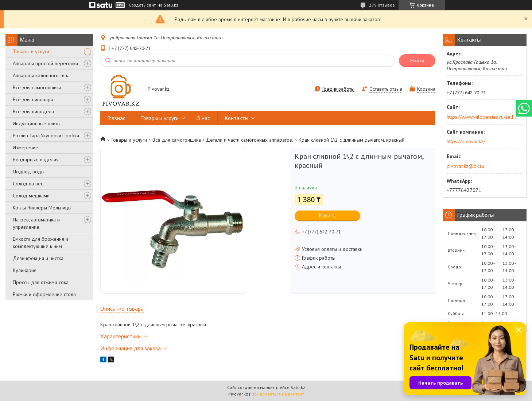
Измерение (26, 148)
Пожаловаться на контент (278, 394)
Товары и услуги (31, 51)
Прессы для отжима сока (41, 282)
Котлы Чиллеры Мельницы (42, 208)
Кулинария (25, 270)
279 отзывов (382, 5)
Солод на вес (28, 184)
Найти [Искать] (417, 61)
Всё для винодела (33, 111)
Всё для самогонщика (37, 87)
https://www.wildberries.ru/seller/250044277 (482, 117)
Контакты (237, 118)
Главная (117, 118)
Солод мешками (31, 196)
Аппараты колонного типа (41, 75)
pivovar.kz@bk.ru (465, 166)
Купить (327, 215)
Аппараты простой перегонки (45, 63)
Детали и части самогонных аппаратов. (250, 140)
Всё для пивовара (33, 99)
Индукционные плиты (37, 123)
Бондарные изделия (36, 160)
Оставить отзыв (386, 89)
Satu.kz (298, 387)
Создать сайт (142, 5)
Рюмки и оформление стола (44, 294)
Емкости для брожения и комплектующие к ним (40, 243)
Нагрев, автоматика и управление (36, 223)
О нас (203, 118)
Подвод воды (29, 172)
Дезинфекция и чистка (38, 258)
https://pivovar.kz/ (466, 141)
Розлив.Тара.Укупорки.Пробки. (46, 135)
